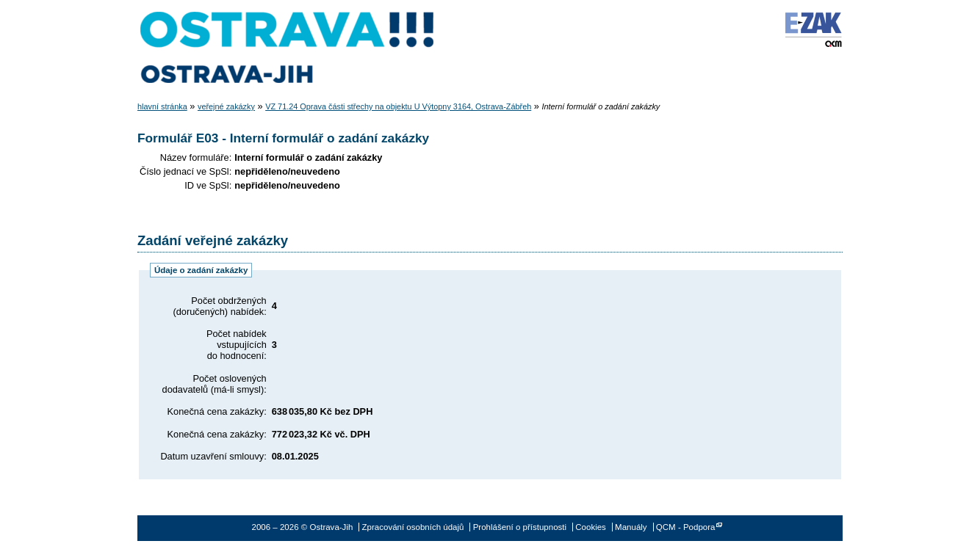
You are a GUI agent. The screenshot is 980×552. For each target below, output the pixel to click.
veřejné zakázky (226, 106)
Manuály (631, 527)
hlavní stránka (162, 106)
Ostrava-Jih (288, 48)
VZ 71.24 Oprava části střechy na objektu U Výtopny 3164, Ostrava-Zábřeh (398, 106)
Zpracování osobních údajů (413, 527)
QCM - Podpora (686, 527)
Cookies (591, 527)
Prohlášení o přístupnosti (520, 527)
